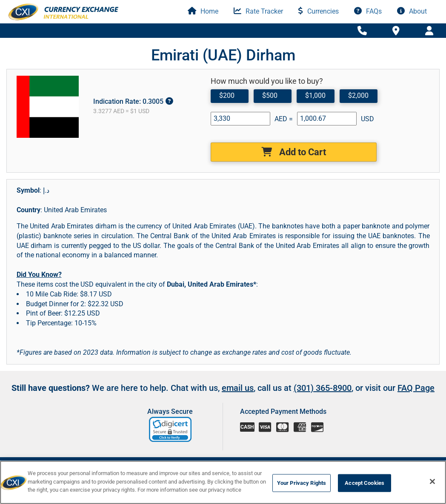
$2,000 (358, 95)
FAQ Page (416, 388)
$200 (227, 95)
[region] (223, 482)
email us (238, 388)
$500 (270, 95)
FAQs (368, 11)
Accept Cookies (365, 483)
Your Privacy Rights (302, 483)
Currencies (319, 11)
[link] (171, 429)
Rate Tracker (258, 11)
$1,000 (315, 95)
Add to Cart (294, 152)
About (412, 11)
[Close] (432, 481)
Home (203, 11)
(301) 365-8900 (323, 388)
